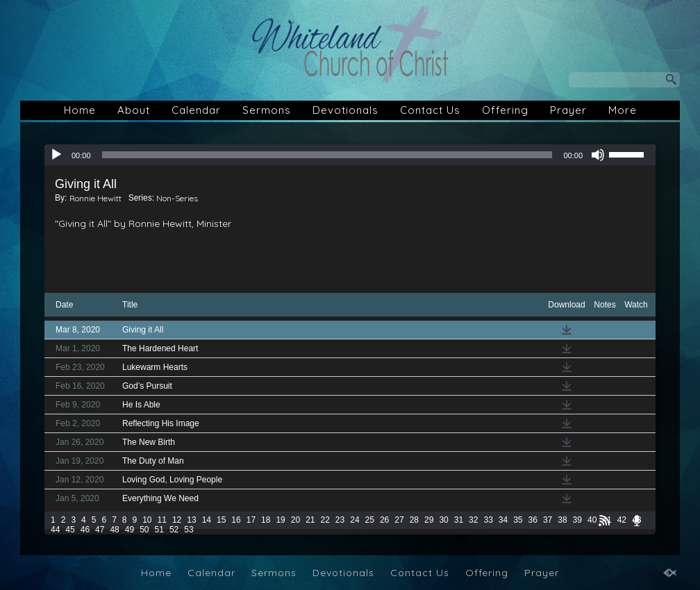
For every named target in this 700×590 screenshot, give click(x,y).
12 (177, 520)
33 (488, 520)
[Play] (56, 155)
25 (370, 520)
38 (562, 520)
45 (70, 530)
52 (174, 530)
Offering (505, 110)
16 (236, 520)
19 (280, 520)
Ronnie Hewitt (95, 198)
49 (130, 530)
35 (518, 520)
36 (533, 520)
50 (144, 530)
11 (162, 520)
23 (340, 520)
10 (147, 520)
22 (325, 520)
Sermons (267, 110)
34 (503, 520)
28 (414, 520)
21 (310, 520)
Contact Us (430, 110)
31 (459, 520)
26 (384, 520)
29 (429, 520)
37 (548, 520)
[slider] (327, 155)
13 (191, 520)
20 (295, 520)
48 (114, 530)
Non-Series (177, 198)
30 (443, 520)
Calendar (196, 110)
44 (55, 530)
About (134, 110)
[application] (350, 155)
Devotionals (345, 110)
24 (355, 520)
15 (221, 520)
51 (159, 530)
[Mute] (598, 155)
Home (80, 110)
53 (189, 530)
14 (207, 520)
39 (577, 520)
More (623, 110)
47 (100, 530)
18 (266, 520)
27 (399, 520)
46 (85, 530)
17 (251, 520)
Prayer (568, 110)
